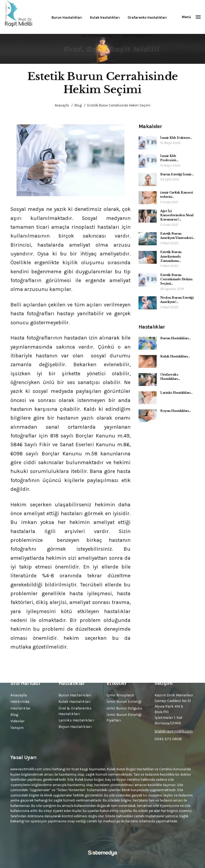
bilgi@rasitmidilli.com (174, 731)
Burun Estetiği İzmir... (177, 174)
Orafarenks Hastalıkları (147, 17)
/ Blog (76, 105)
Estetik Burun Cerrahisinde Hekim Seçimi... (176, 279)
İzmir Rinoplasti (120, 695)
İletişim (17, 728)
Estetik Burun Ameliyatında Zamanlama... (171, 256)
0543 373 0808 (168, 739)
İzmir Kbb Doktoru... (176, 138)
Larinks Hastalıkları (98, 36)
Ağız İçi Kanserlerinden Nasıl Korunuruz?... (177, 215)
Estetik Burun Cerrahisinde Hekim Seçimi (119, 105)
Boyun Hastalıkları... (176, 411)
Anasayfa (62, 105)
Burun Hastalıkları (67, 17)
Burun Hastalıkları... (175, 338)
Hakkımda (20, 702)
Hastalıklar (21, 708)
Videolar (17, 721)
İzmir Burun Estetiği (124, 702)
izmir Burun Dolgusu (124, 708)
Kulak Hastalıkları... (175, 356)
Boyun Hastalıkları (137, 36)
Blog (14, 715)
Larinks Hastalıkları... (176, 393)
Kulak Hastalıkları (105, 17)
